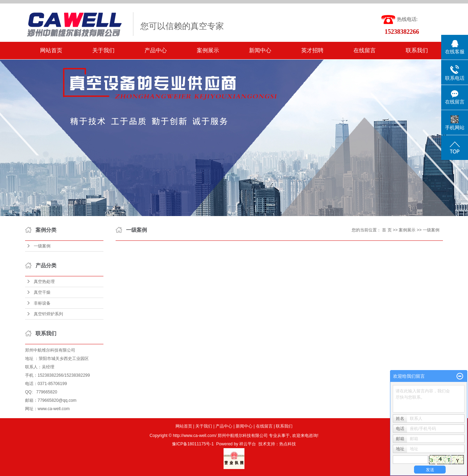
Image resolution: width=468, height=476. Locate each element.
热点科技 (288, 444)
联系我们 (417, 50)
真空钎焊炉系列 (48, 314)
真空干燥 (42, 292)
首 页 (387, 230)
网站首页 (51, 50)
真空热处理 (44, 282)
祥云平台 (248, 444)
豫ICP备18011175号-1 (193, 444)
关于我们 (103, 50)
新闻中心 (260, 50)
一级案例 (42, 246)
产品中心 (156, 50)
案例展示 (208, 50)
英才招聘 (312, 50)
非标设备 (42, 303)
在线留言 (365, 50)
